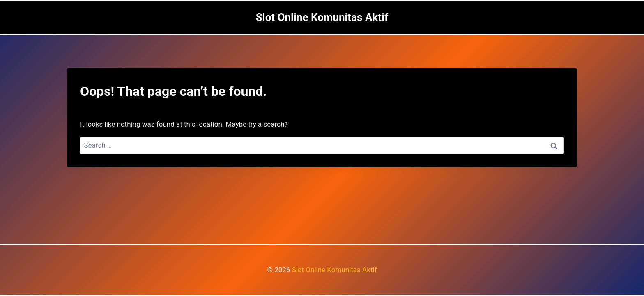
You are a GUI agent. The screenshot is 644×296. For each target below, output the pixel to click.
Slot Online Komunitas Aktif (335, 270)
